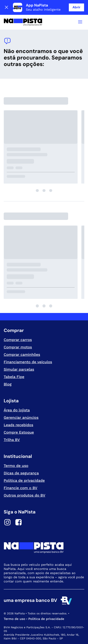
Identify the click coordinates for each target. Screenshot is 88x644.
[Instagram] (7, 523)
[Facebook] (18, 523)
